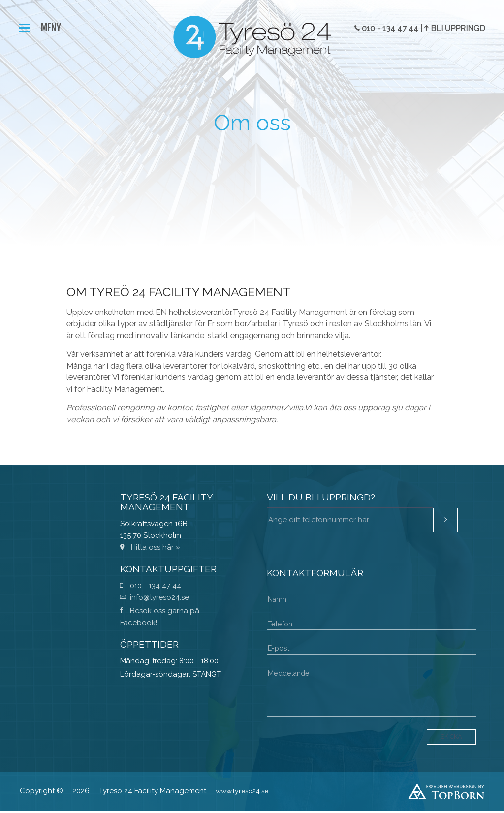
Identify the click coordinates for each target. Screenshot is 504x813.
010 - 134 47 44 (151, 586)
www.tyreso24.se (245, 793)
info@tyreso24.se (155, 597)
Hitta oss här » (150, 547)
